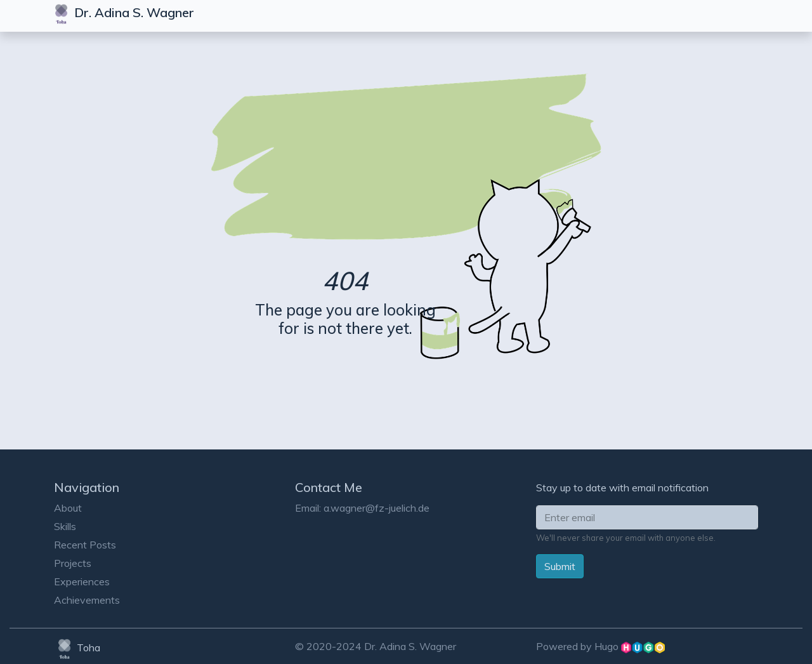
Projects (73, 563)
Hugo (630, 646)
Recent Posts (85, 545)
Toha (77, 647)
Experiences (82, 581)
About (68, 508)
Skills (65, 526)
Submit (560, 566)
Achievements (87, 600)
